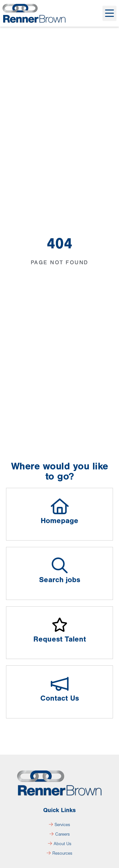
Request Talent (60, 639)
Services (60, 825)
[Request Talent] (60, 625)
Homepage (60, 521)
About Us (60, 844)
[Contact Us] (60, 684)
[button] (109, 13)
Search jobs (60, 580)
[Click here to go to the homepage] (34, 13)
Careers (60, 834)
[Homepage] (60, 506)
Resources (60, 853)
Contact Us (60, 698)
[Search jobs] (60, 565)
